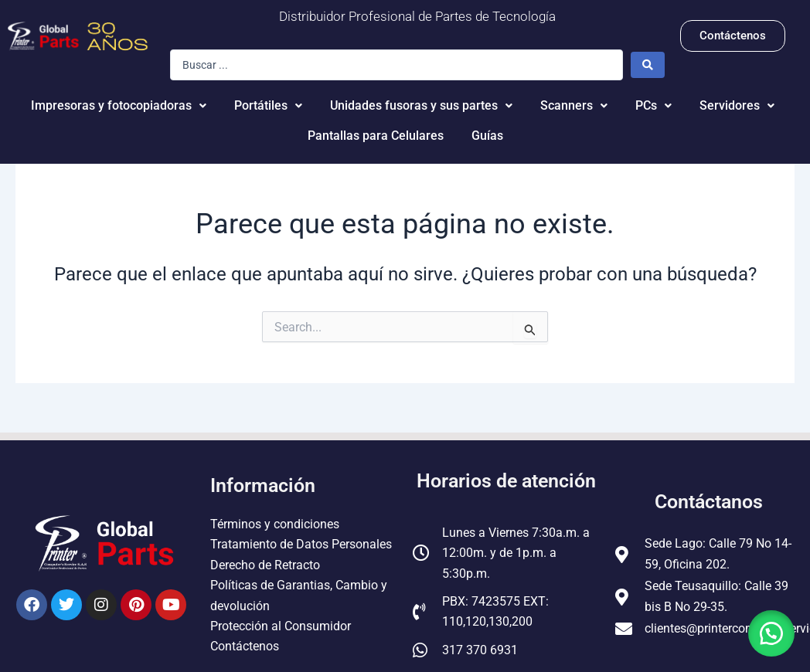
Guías (487, 136)
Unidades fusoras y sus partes (421, 105)
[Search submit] (648, 65)
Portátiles (268, 105)
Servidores (737, 105)
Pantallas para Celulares (376, 136)
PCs (653, 105)
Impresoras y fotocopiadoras (119, 105)
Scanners (574, 105)
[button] (771, 633)
